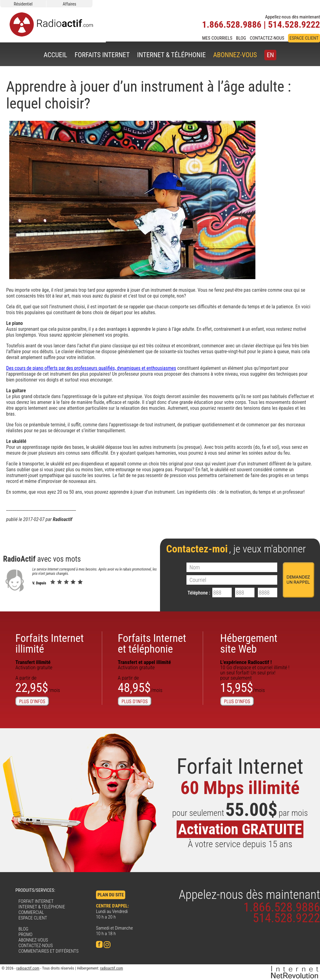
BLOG (241, 38)
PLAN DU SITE (111, 895)
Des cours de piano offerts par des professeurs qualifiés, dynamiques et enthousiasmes (91, 368)
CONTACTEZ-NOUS (267, 38)
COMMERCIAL (31, 912)
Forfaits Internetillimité (50, 644)
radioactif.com (28, 968)
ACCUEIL (56, 55)
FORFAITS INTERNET (102, 55)
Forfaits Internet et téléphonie (152, 644)
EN (270, 55)
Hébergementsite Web (249, 644)
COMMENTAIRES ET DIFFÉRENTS (48, 951)
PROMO (25, 935)
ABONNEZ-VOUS (235, 55)
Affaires (70, 4)
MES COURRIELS (217, 38)
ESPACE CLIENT (304, 38)
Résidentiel (23, 4)
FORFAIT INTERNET (36, 901)
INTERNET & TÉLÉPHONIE (171, 55)
